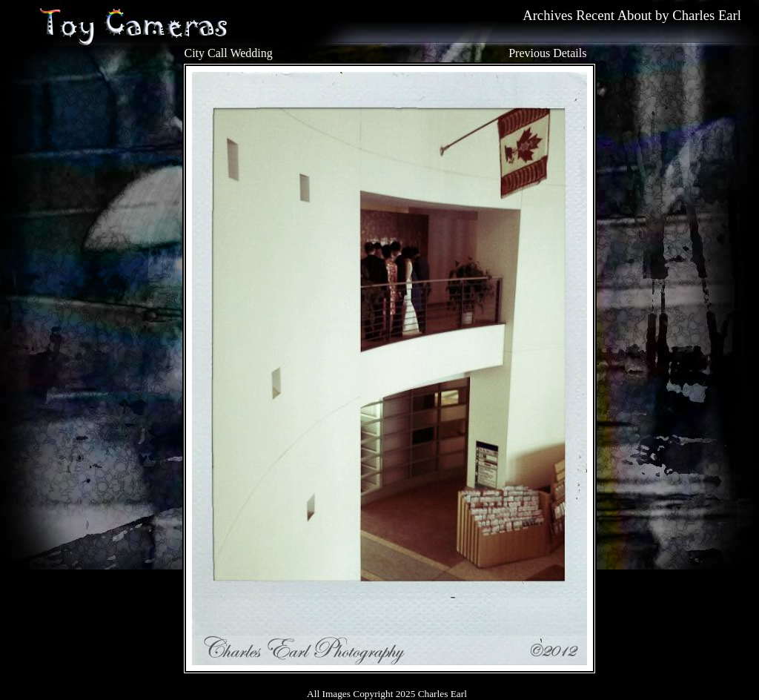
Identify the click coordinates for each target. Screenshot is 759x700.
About (635, 15)
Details (570, 53)
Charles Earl (707, 15)
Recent (595, 15)
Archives (547, 15)
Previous (529, 53)
